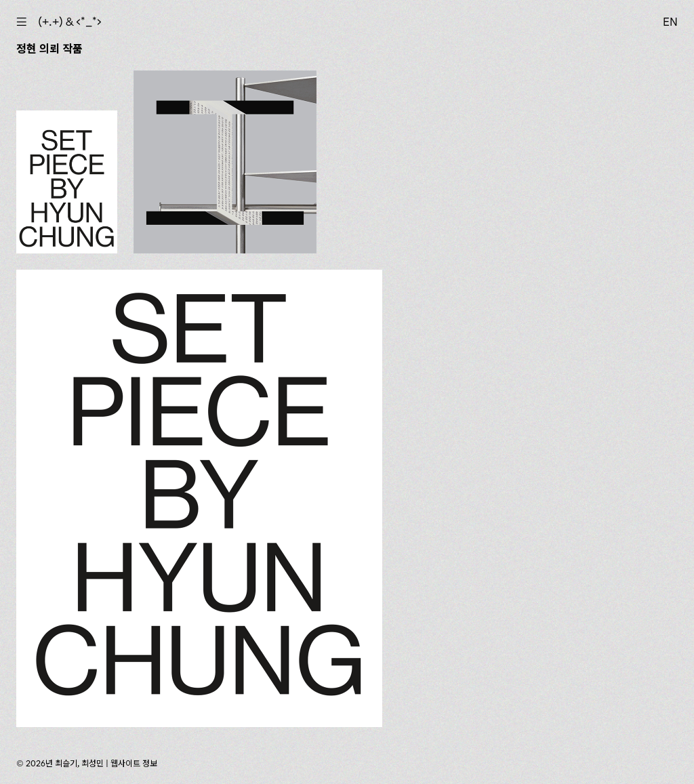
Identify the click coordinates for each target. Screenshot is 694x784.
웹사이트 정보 (134, 763)
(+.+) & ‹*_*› (70, 22)
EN (670, 22)
